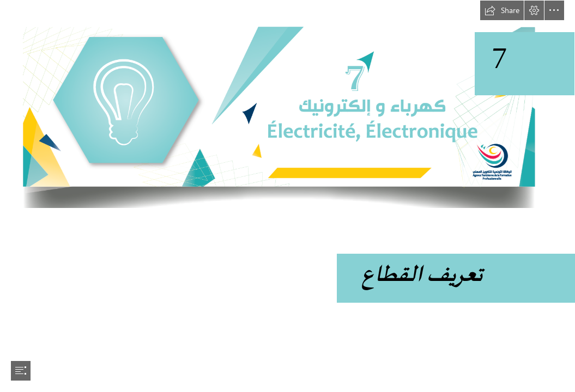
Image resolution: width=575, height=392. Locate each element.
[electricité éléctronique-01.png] (287, 104)
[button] (502, 10)
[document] (287, 196)
